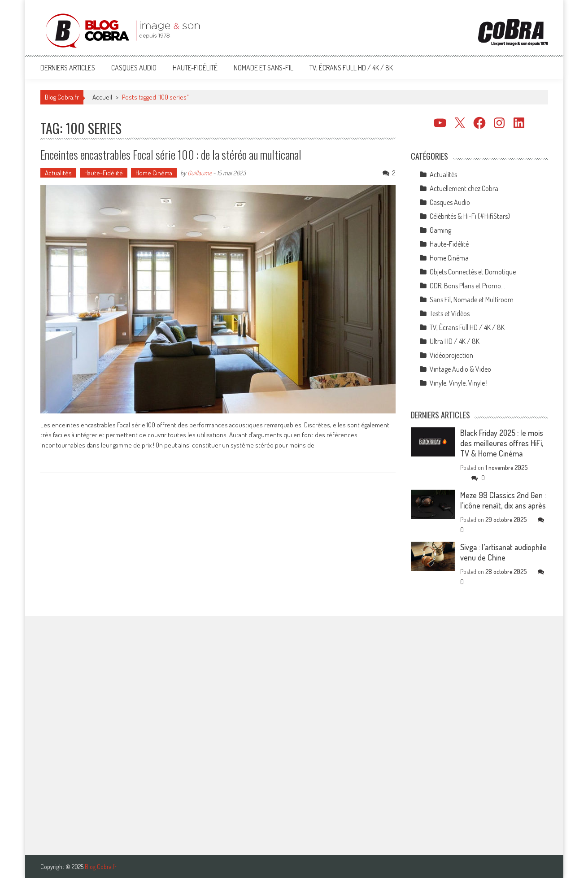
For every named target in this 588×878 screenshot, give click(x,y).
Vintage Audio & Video (460, 369)
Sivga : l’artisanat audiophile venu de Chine (503, 552)
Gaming (440, 230)
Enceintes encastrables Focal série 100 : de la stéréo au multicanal (171, 154)
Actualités (58, 173)
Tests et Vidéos (450, 313)
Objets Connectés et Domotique (473, 272)
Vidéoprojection (451, 355)
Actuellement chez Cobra (464, 188)
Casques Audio (134, 68)
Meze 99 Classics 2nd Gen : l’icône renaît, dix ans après (503, 500)
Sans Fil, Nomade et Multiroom (472, 300)
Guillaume (200, 173)
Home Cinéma (154, 173)
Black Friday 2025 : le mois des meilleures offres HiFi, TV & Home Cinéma (502, 443)
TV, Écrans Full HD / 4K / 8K (351, 68)
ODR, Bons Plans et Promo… (467, 286)
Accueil (102, 97)
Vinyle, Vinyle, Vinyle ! (459, 383)
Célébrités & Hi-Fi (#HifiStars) (470, 216)
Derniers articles (68, 68)
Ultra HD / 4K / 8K (455, 341)
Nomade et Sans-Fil (264, 68)
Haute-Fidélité (195, 68)
